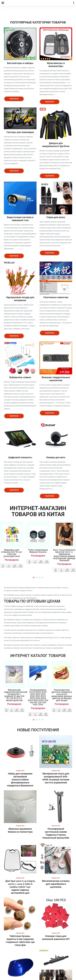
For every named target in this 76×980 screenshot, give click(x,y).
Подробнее (14, 99)
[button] (34, 577)
